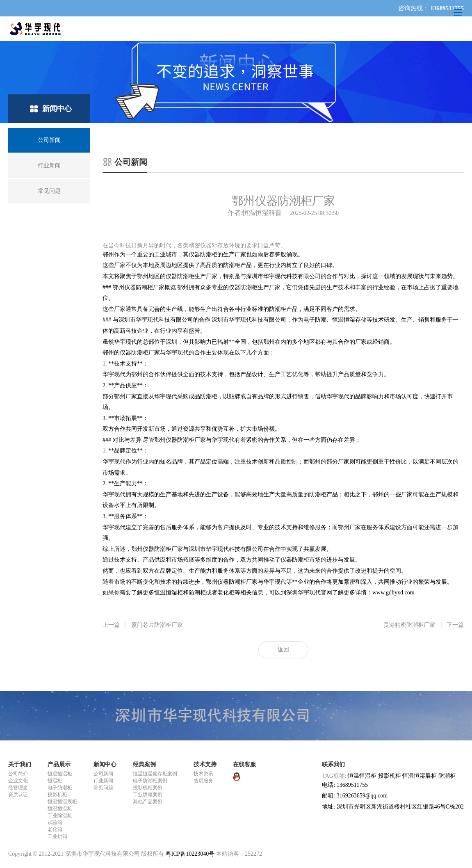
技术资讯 (203, 774)
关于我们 (20, 764)
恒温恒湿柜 (60, 774)
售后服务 (203, 781)
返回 (283, 650)
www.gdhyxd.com (393, 593)
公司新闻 (103, 774)
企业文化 (18, 781)
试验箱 (55, 822)
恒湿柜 (55, 781)
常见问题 (103, 788)
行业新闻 (103, 781)
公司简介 (18, 774)
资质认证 (18, 795)
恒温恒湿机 (60, 809)
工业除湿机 (60, 815)
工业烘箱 (57, 836)
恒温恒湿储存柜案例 (155, 774)
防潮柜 (447, 776)
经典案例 (144, 764)
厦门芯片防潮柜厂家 (143, 625)
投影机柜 (57, 795)
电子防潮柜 (60, 788)
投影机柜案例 (148, 788)
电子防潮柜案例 (150, 781)
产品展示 (59, 764)
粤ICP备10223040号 (190, 854)
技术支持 (205, 764)
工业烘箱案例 (148, 795)
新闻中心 (105, 764)
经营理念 (18, 788)
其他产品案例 (148, 802)
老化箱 (55, 829)
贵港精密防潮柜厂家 (424, 625)
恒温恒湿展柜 (62, 802)
